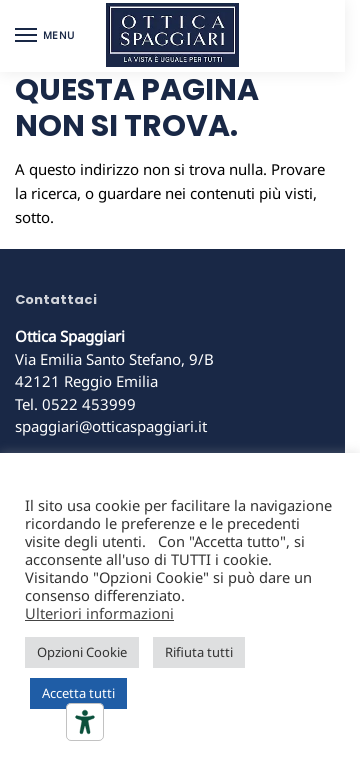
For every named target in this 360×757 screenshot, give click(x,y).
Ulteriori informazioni (99, 613)
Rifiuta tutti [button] (199, 652)
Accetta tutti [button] (78, 693)
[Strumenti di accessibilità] (85, 722)
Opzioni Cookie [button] (82, 652)
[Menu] (45, 36)
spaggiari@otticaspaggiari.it (111, 426)
